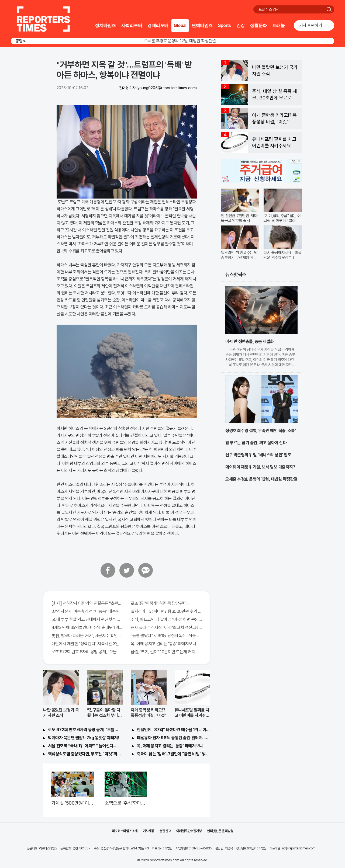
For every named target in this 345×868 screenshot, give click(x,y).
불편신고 (165, 831)
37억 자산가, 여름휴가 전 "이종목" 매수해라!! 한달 (87, 611)
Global (180, 25)
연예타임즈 (202, 25)
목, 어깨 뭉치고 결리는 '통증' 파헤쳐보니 (163, 644)
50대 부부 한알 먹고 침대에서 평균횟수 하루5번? (87, 619)
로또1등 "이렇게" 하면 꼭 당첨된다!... (161, 603)
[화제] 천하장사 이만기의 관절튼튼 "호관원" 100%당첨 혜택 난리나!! (87, 603)
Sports (225, 25)
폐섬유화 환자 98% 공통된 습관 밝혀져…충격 (174, 738)
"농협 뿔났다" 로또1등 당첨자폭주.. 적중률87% (166, 636)
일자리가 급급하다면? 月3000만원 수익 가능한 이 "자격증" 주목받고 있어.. (166, 611)
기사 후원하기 (311, 25)
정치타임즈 (105, 25)
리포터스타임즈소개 (125, 831)
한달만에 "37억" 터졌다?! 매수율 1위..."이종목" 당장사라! (174, 730)
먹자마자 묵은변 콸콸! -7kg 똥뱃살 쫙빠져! (83, 738)
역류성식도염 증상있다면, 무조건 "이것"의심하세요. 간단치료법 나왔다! (85, 754)
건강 (241, 25)
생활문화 (258, 25)
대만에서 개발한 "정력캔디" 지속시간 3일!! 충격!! (87, 644)
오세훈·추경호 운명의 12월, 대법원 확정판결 (180, 41)
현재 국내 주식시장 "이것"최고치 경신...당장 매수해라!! (166, 628)
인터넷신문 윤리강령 (220, 831)
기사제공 (149, 831)
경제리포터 (158, 25)
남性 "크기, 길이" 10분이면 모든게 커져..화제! (166, 652)
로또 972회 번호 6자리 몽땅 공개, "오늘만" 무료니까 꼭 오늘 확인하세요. (87, 652)
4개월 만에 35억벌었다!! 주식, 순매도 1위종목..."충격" (87, 628)
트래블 (279, 25)
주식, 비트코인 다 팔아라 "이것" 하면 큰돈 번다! (166, 619)
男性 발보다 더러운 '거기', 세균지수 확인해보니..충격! (87, 636)
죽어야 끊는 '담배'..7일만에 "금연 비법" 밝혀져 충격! (174, 754)
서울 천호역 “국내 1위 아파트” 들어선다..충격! (85, 746)
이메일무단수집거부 (189, 831)
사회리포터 (132, 25)
